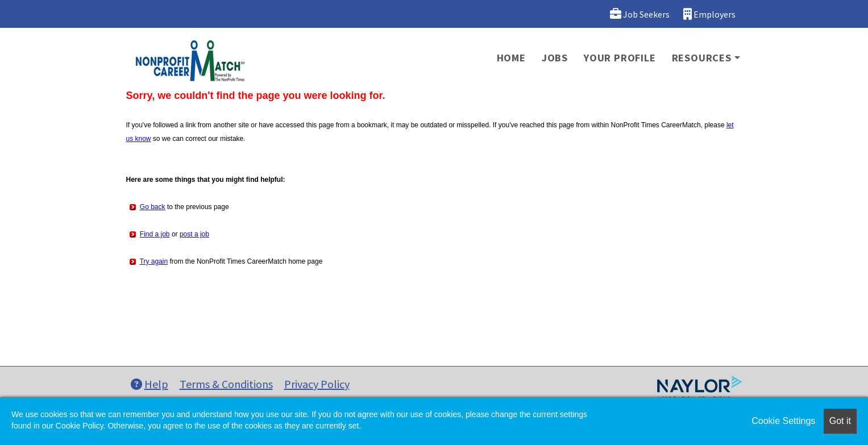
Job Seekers (640, 14)
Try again (154, 261)
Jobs (555, 58)
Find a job (155, 234)
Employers (709, 14)
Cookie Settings (783, 421)
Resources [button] (702, 58)
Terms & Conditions (226, 384)
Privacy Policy (317, 384)
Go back (153, 207)
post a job (194, 234)
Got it (840, 421)
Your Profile (620, 58)
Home (511, 58)
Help (149, 384)
